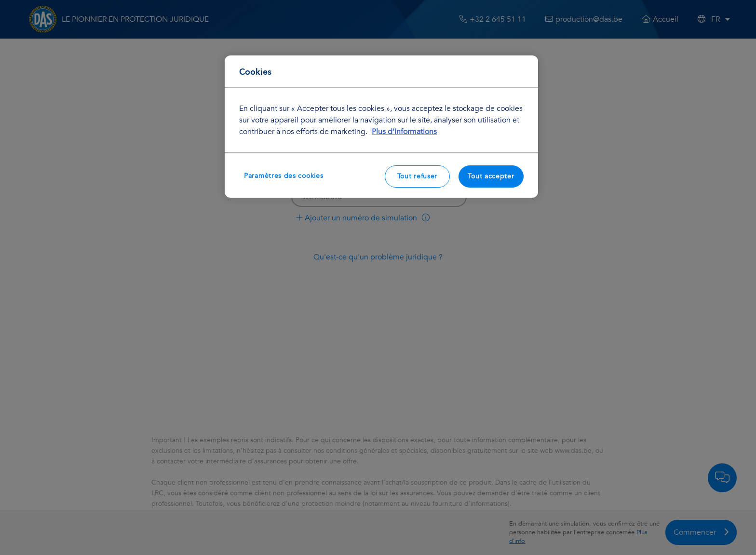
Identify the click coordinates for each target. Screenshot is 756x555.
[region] (381, 127)
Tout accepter (491, 176)
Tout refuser (417, 176)
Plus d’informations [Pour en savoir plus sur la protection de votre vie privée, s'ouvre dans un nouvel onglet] (404, 132)
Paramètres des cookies (283, 176)
